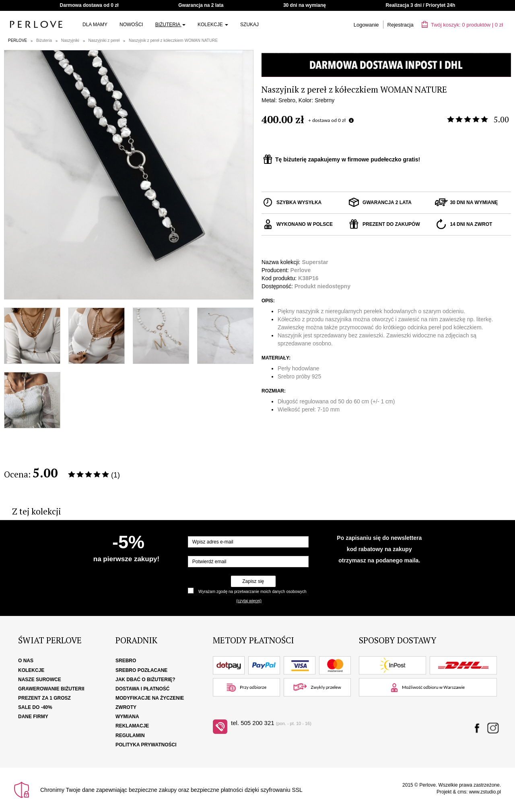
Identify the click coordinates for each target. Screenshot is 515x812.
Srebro (126, 661)
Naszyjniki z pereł (104, 40)
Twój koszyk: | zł (462, 25)
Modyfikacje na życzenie (150, 698)
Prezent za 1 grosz (44, 698)
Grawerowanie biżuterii (51, 689)
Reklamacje (132, 726)
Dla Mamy (95, 25)
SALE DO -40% (35, 707)
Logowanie (366, 25)
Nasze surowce (40, 680)
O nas (26, 661)
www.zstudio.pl (485, 792)
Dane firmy (33, 717)
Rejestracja (401, 25)
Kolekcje (213, 25)
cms (462, 792)
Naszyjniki (70, 40)
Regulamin (130, 736)
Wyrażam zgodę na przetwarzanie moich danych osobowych (252, 592)
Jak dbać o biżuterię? (145, 680)
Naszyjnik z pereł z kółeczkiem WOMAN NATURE (173, 40)
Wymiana (127, 717)
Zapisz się (253, 581)
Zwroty (126, 707)
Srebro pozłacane (141, 670)
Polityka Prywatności (146, 745)
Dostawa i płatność (142, 689)
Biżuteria (170, 25)
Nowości (131, 25)
